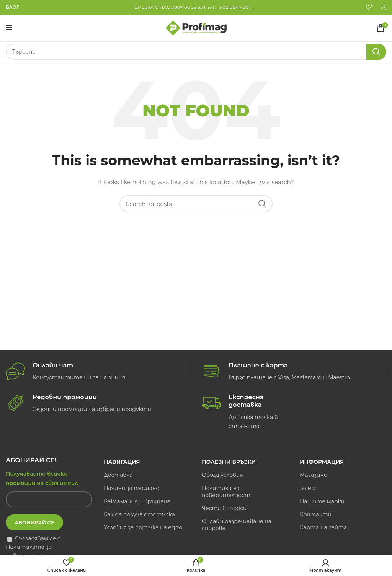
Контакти (316, 514)
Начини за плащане (131, 488)
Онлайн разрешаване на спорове (237, 525)
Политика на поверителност (226, 491)
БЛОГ (12, 7)
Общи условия (222, 475)
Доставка (118, 475)
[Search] (196, 52)
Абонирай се (34, 522)
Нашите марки (322, 501)
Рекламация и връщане (137, 501)
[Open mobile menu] (9, 28)
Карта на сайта (323, 527)
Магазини (314, 475)
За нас (309, 488)
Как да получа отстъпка (139, 514)
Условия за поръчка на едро (143, 527)
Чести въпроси (224, 508)
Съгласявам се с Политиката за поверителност (33, 547)
